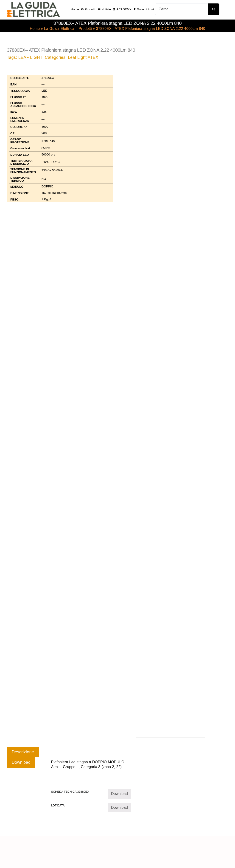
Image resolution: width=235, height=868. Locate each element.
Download (119, 794)
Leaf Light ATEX (83, 57)
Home (35, 29)
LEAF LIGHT (31, 57)
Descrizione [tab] (23, 752)
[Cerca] (214, 9)
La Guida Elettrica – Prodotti (68, 29)
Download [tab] (21, 762)
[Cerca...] (181, 9)
